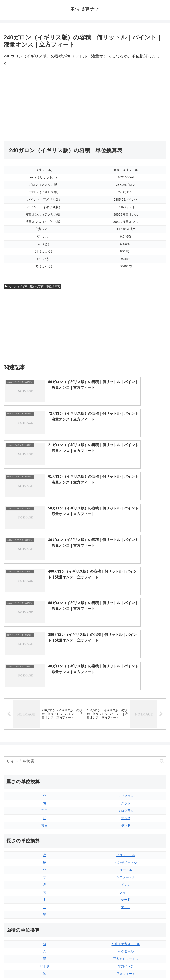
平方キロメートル (126, 796)
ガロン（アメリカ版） (126, 907)
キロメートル (126, 714)
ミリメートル (126, 692)
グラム (126, 640)
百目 (44, 648)
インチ (126, 722)
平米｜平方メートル (126, 781)
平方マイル (126, 833)
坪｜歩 (44, 804)
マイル (126, 744)
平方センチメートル (44, 833)
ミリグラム (126, 633)
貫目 (44, 663)
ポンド (126, 663)
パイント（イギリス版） (126, 885)
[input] (85, 599)
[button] (162, 599)
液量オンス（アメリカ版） (126, 870)
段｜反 (44, 818)
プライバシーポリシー (127, 965)
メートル (126, 707)
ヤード (126, 737)
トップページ (43, 965)
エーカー (126, 826)
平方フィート (126, 811)
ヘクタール (126, 789)
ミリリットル (44, 900)
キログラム (126, 648)
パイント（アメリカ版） (126, 893)
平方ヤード (126, 818)
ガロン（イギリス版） (126, 900)
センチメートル (126, 700)
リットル (44, 907)
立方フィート (126, 878)
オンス (126, 655)
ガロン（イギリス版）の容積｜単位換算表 (32, 286)
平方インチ (126, 804)
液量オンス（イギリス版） (126, 863)
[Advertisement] (44, 104)
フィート (126, 729)
